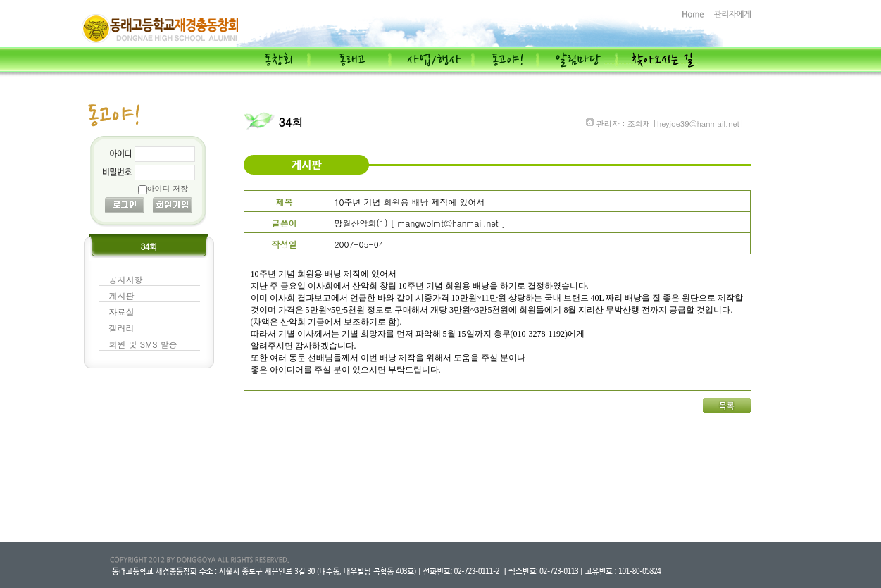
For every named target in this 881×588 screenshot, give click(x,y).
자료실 (122, 312)
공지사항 (126, 279)
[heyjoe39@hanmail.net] (698, 124)
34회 (291, 122)
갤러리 (122, 328)
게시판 (122, 295)
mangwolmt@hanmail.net (448, 223)
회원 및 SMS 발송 (143, 344)
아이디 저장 (168, 188)
